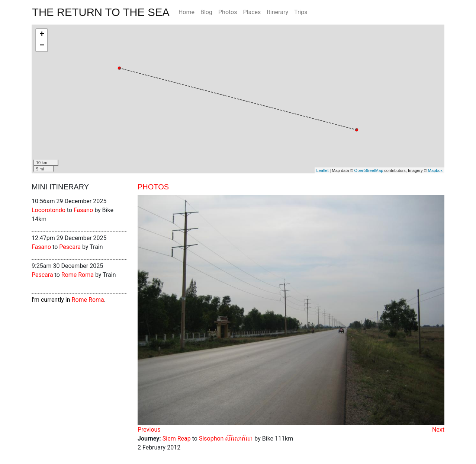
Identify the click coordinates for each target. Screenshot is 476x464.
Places (252, 12)
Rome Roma (78, 275)
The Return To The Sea (101, 12)
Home (186, 12)
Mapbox (435, 170)
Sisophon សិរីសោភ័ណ (226, 439)
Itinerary (277, 12)
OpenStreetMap (369, 170)
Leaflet (323, 170)
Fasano (83, 210)
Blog (206, 12)
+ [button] (42, 35)
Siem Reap (177, 439)
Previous (149, 430)
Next (438, 430)
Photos (228, 12)
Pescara (70, 247)
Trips (301, 12)
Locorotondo (49, 210)
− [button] (42, 46)
